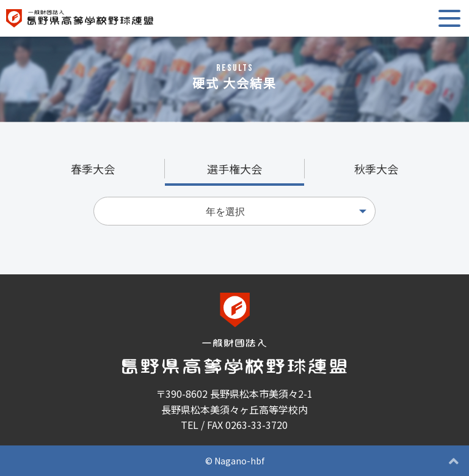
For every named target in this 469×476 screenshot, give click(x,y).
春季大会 (93, 169)
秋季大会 (376, 169)
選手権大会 (234, 169)
